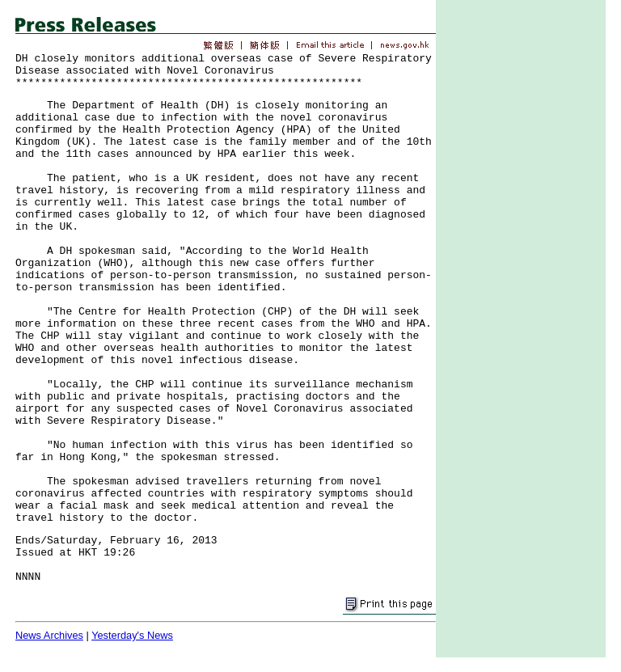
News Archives (49, 635)
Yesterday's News (132, 635)
